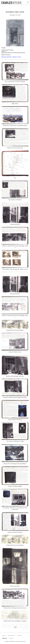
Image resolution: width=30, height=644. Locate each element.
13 (27, 624)
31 (18, 627)
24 (27, 626)
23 (25, 626)
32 (20, 627)
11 (23, 624)
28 (11, 627)
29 (13, 627)
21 (20, 626)
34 (25, 627)
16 (8, 626)
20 (18, 626)
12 (25, 624)
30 (15, 627)
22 (23, 626)
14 (3, 626)
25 (3, 627)
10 (20, 624)
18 (13, 626)
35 (27, 627)
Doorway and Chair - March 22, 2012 (11, 57)
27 (8, 627)
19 (15, 626)
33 (23, 627)
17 (11, 626)
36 (24, 629)
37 (26, 629)
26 (6, 627)
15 (6, 626)
